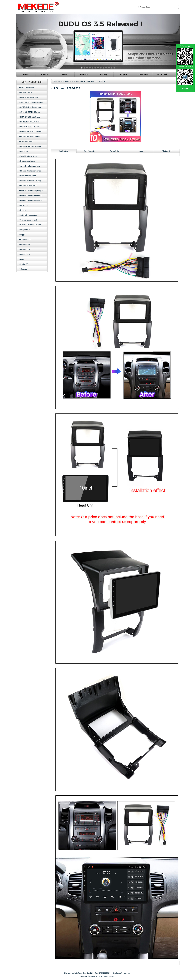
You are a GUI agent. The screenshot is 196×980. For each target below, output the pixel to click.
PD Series (24, 151)
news (22, 259)
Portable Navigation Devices (31, 225)
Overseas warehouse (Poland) (31, 200)
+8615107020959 (185, 67)
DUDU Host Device (27, 88)
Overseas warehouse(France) (31, 195)
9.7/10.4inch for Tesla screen (31, 107)
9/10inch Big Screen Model (30, 137)
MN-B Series (25, 254)
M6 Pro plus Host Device (29, 97)
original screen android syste (31, 146)
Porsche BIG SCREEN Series (31, 132)
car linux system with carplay (31, 181)
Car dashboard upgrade (29, 220)
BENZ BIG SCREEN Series (30, 122)
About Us (24, 269)
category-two (25, 244)
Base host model (26, 142)
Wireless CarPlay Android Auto (31, 102)
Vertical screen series (28, 176)
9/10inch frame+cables (29, 186)
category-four (25, 230)
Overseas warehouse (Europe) (31, 191)
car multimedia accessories (30, 166)
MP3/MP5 (24, 205)
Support (23, 235)
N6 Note (23, 210)
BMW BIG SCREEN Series (30, 117)
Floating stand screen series (30, 171)
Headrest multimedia (28, 161)
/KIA (83, 81)
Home (77, 81)
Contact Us (24, 264)
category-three (26, 240)
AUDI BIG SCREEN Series (30, 112)
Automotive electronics (29, 215)
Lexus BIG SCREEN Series (30, 127)
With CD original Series (29, 156)
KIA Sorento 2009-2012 (97, 81)
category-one (25, 249)
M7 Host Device (26, 92)
